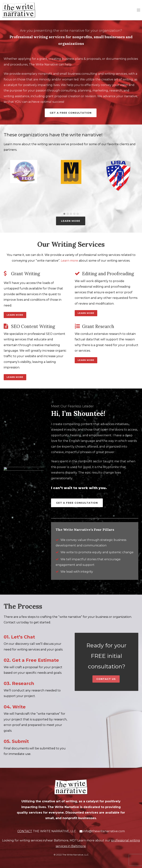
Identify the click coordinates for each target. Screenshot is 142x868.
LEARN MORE (71, 221)
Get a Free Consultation (71, 113)
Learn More (15, 315)
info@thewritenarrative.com (104, 831)
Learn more (69, 261)
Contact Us (106, 679)
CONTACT (25, 831)
